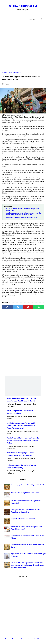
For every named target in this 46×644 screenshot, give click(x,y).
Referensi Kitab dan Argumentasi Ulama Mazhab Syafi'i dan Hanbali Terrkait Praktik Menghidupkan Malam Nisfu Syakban (28, 565)
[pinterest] (28, 307)
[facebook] (16, 14)
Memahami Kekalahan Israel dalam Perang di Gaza (22, 217)
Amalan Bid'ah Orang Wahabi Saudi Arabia (25, 493)
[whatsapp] (39, 307)
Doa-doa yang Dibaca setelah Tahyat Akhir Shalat (27, 485)
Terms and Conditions (34, 639)
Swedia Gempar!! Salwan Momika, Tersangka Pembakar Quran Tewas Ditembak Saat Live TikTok (24, 214)
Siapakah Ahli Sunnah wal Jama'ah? (23, 519)
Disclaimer (16, 639)
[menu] (3, 19)
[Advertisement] (23, 46)
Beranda (8, 639)
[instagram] (30, 14)
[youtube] (25, 14)
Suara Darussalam (23, 6)
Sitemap (23, 639)
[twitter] (21, 14)
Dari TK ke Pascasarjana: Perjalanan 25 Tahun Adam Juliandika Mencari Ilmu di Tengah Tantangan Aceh (21, 426)
